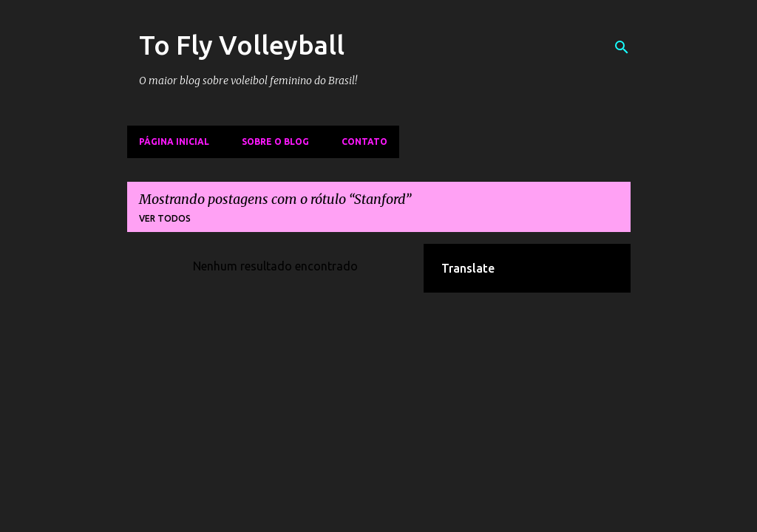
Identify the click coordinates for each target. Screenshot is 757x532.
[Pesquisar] (622, 47)
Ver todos (165, 218)
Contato (364, 141)
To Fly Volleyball (242, 45)
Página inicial (174, 141)
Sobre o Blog (275, 141)
